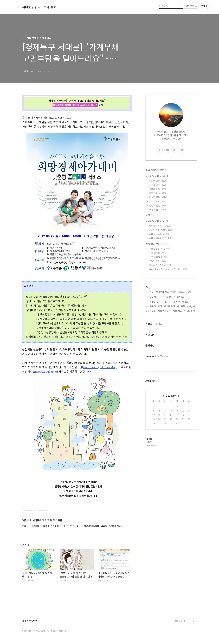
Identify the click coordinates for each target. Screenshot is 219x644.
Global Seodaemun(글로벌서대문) (168, 269)
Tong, (189, 292)
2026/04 (171, 396)
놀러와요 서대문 (156, 244)
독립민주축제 (158, 261)
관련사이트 (180, 621)
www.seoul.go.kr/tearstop (100, 367)
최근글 (149, 323)
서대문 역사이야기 (160, 238)
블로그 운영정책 (30, 621)
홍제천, (180, 297)
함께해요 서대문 (157, 221)
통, (195, 306)
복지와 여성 (157, 193)
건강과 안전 (157, 205)
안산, (160, 306)
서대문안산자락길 (160, 248)
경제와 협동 (157, 189)
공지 (150, 215)
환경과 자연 (157, 185)
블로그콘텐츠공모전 (161, 265)
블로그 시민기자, (172, 301)
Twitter (164, 356)
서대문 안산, (170, 306)
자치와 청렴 (157, 201)
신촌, (190, 306)
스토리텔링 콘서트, (154, 301)
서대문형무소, (162, 292)
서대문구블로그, (178, 292)
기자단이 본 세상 (160, 230)
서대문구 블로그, (153, 297)
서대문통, (181, 306)
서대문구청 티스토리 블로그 (41, 7)
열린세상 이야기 (160, 226)
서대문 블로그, (165, 311)
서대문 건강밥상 (159, 234)
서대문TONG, (179, 311)
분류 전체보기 (156, 170)
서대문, (185, 301)
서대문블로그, (169, 297)
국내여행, (191, 311)
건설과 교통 (157, 197)
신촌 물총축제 (158, 257)
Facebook (151, 356)
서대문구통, (151, 311)
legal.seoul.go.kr (46, 371)
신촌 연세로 (157, 253)
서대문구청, (151, 306)
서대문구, (150, 292)
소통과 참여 (157, 210)
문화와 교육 (157, 181)
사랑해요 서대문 (157, 176)
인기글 (159, 323)
